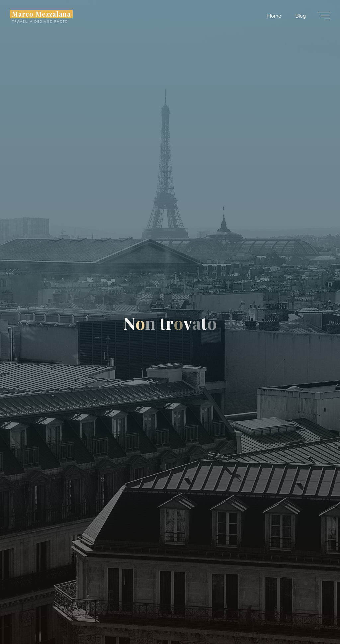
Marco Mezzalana (41, 14)
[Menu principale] (324, 16)
